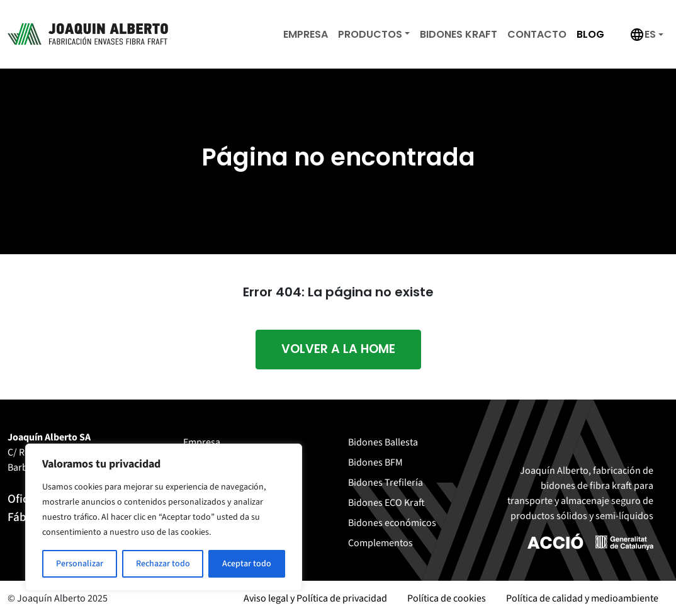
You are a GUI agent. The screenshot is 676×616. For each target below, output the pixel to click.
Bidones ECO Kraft (386, 503)
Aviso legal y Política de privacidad (315, 598)
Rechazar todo (163, 564)
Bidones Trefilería (386, 483)
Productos (370, 34)
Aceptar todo (247, 564)
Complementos (380, 543)
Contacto (537, 34)
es (650, 34)
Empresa (306, 34)
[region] (164, 517)
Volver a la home (338, 349)
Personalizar (80, 564)
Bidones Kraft (459, 34)
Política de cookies (447, 598)
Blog (590, 34)
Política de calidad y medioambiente (582, 598)
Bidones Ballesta (383, 442)
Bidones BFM (375, 462)
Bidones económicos (392, 523)
